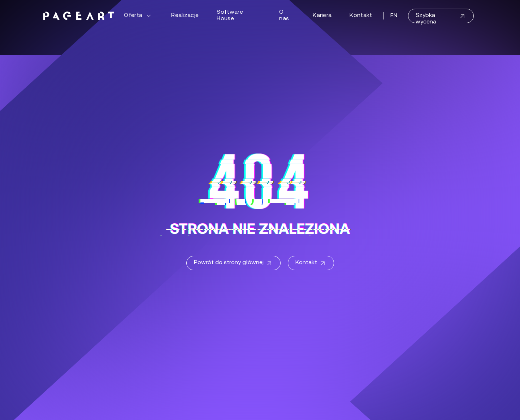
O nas (284, 16)
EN (394, 16)
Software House (230, 16)
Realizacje (185, 16)
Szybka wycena (441, 18)
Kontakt (361, 16)
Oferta (138, 16)
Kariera (322, 16)
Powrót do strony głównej (233, 263)
